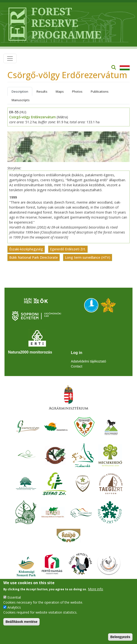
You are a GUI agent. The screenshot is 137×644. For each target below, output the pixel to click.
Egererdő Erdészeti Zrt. (68, 249)
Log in (77, 353)
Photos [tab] (77, 91)
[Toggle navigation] (10, 58)
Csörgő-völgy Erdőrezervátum (32, 117)
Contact (77, 366)
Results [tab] (42, 91)
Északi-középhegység (26, 249)
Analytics (14, 607)
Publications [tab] (100, 91)
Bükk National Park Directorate (34, 258)
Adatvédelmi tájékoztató (89, 361)
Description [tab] (20, 91)
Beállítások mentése (21, 622)
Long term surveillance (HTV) (88, 258)
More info (96, 589)
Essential (14, 597)
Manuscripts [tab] (21, 100)
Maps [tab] (60, 91)
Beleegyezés (120, 637)
